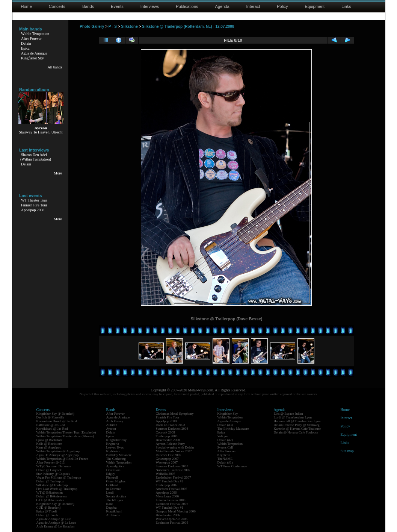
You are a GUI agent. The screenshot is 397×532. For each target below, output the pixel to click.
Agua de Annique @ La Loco (56, 523)
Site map (347, 451)
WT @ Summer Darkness (54, 466)
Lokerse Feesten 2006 (171, 500)
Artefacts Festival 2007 (172, 489)
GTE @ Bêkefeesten (50, 500)
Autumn (112, 425)
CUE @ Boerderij (49, 508)
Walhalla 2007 (166, 474)
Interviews (150, 6)
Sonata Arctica (116, 496)
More (58, 173)
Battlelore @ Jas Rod (51, 425)
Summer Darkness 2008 (172, 429)
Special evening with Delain (175, 447)
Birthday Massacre (119, 455)
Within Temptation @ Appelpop (58, 451)
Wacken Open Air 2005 (172, 519)
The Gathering (116, 459)
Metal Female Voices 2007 (174, 451)
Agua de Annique (34, 53)
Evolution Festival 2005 (172, 523)
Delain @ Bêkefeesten (52, 496)
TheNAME (225, 459)
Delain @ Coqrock (49, 470)
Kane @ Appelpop (49, 447)
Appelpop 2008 (33, 210)
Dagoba (112, 508)
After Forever (31, 39)
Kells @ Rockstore (49, 444)
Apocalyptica (115, 466)
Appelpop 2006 (166, 493)
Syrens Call (225, 447)
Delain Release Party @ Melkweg (297, 425)
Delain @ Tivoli (47, 515)
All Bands (113, 515)
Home (26, 6)
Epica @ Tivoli (47, 511)
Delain (26, 43)
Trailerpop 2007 (167, 485)
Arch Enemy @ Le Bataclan (56, 526)
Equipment (315, 6)
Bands (88, 6)
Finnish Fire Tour (34, 205)
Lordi (110, 493)
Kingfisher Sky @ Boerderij (56, 414)
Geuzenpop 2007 (167, 459)
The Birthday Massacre (233, 429)
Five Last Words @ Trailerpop (57, 489)
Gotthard (112, 485)
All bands (55, 67)
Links (346, 6)
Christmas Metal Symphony (175, 414)
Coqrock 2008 (165, 432)
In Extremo (114, 489)
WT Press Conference (232, 466)
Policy (282, 6)
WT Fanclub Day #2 (170, 481)
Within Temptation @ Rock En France (62, 459)
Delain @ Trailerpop (50, 481)
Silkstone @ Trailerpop (52, 485)
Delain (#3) (225, 425)
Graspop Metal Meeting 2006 (176, 511)
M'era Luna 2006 (168, 496)
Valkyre (223, 436)
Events (117, 6)
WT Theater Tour (34, 200)
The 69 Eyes (115, 500)
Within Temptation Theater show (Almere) (65, 436)
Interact (253, 6)
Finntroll (112, 477)
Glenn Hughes (116, 481)
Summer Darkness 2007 (172, 466)
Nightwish (113, 451)
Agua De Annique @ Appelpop (58, 455)
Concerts (57, 6)
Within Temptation (35, 34)
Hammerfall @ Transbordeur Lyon (297, 421)
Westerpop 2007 (167, 462)
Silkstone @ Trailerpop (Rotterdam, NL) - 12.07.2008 (188, 27)
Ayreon (111, 429)
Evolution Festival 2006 (172, 504)
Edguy (111, 474)
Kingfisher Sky (32, 58)
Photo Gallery (92, 27)
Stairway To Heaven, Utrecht (41, 132)
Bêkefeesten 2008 (168, 440)
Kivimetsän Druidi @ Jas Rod (57, 421)
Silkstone (129, 27)
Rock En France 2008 (171, 425)
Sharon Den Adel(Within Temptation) (36, 157)
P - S (113, 27)
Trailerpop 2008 (167, 436)
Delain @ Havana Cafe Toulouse (296, 432)
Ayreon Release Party (171, 444)
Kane (110, 504)
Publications (187, 6)
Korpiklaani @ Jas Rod (52, 429)
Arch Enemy (115, 421)
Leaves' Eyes (115, 447)
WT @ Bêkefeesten (50, 493)
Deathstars (113, 470)
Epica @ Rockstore (50, 440)
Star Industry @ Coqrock (54, 474)
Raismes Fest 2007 (169, 455)
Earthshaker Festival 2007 (174, 477)
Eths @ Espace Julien (288, 414)
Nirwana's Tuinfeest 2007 (173, 470)
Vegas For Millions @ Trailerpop (59, 477)
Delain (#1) (225, 462)
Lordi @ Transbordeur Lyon (293, 417)
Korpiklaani (114, 511)
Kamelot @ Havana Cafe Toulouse (297, 429)
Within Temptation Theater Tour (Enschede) (66, 432)
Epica (25, 48)
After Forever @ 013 (51, 462)
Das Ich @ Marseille (51, 417)
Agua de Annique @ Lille (54, 519)
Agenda (222, 6)
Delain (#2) (225, 440)
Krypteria (113, 444)
